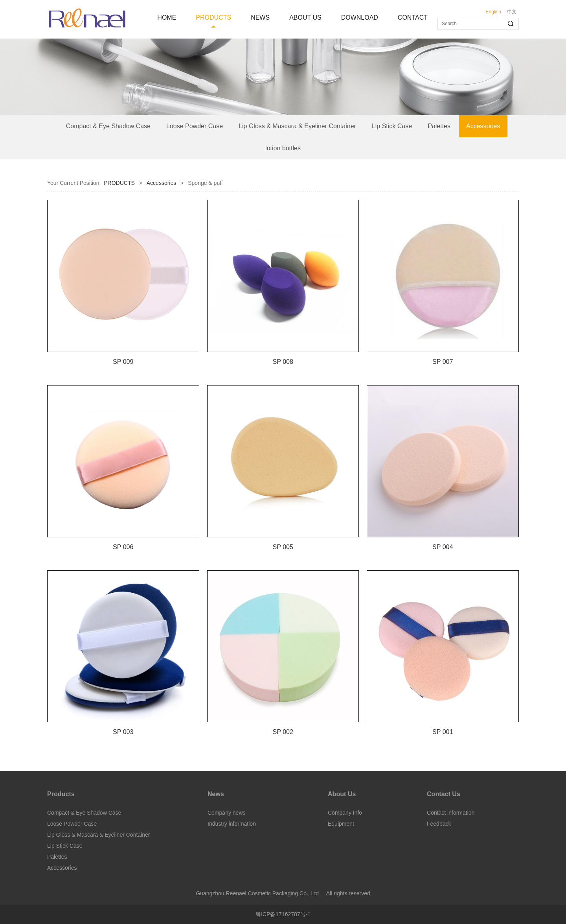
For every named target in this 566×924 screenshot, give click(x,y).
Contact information (451, 813)
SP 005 (283, 547)
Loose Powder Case (195, 126)
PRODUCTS (213, 18)
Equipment (341, 824)
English (493, 12)
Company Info (345, 813)
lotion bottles (283, 148)
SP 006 (123, 547)
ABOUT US (305, 18)
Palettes (439, 126)
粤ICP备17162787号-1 (283, 914)
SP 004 (443, 547)
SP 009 (123, 361)
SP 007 (443, 361)
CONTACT (413, 18)
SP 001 (443, 732)
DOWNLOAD (360, 18)
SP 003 (123, 732)
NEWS (260, 18)
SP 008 (283, 361)
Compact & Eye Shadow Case (108, 126)
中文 (512, 12)
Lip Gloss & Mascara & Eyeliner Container (297, 126)
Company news (227, 813)
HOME (167, 18)
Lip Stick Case (392, 126)
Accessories (483, 126)
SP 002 (283, 732)
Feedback (439, 824)
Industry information (232, 824)
